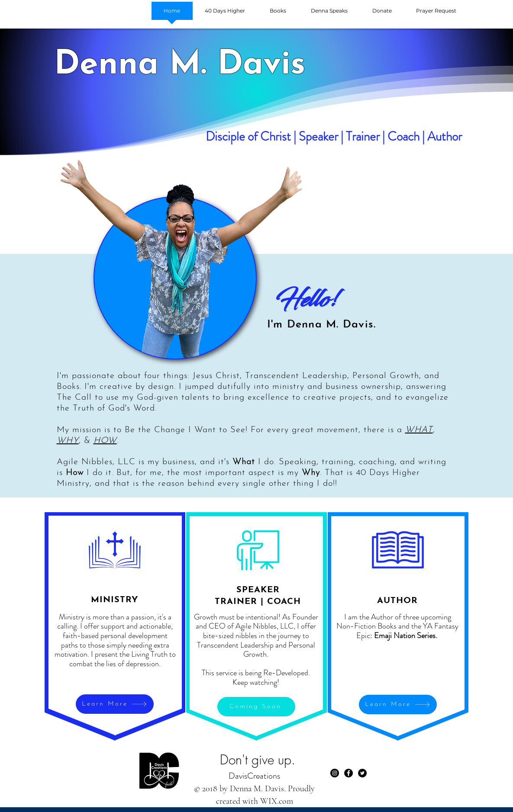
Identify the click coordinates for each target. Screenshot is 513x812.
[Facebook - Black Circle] (348, 773)
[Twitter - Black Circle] (362, 773)
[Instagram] (335, 773)
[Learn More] (115, 704)
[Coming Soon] (256, 707)
